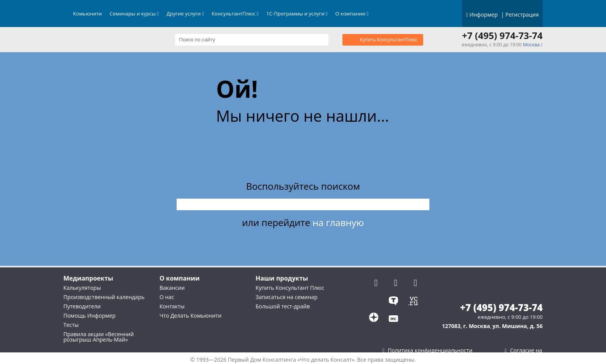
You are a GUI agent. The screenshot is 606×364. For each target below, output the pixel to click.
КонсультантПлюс (235, 14)
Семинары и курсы (134, 14)
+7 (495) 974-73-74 (502, 36)
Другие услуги (185, 14)
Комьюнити (88, 14)
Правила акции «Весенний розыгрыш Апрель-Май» (99, 337)
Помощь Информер (89, 316)
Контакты (172, 306)
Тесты (71, 325)
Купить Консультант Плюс (290, 288)
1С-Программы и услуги (297, 14)
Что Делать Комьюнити (191, 316)
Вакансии (172, 288)
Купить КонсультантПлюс (389, 40)
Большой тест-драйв (283, 306)
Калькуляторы (82, 288)
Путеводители (82, 306)
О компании (352, 14)
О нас (167, 297)
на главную (338, 222)
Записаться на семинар (286, 297)
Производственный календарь (104, 297)
